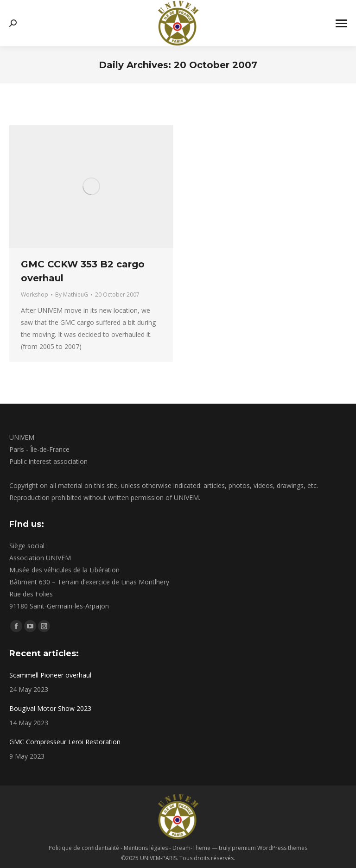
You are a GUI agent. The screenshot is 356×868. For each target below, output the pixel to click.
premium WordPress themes (270, 848)
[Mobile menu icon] (341, 23)
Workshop (35, 295)
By (72, 295)
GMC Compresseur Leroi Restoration (65, 742)
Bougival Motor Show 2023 (50, 708)
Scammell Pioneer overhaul (50, 675)
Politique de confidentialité (84, 848)
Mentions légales (146, 848)
